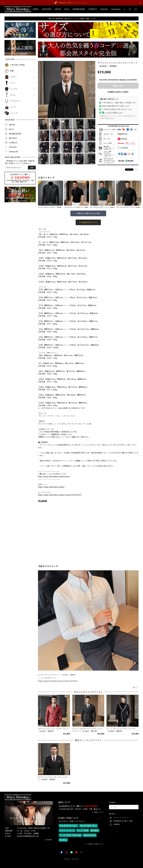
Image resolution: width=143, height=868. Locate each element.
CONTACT (93, 9)
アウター (14, 77)
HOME (36, 9)
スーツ (13, 83)
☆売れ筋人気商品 (17, 65)
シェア (136, 169)
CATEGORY (47, 9)
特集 (12, 71)
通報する (135, 688)
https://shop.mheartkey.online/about (54, 477)
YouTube (104, 9)
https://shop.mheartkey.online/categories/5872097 (60, 495)
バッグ (13, 107)
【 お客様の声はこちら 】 (88, 222)
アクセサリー (16, 101)
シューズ (14, 113)
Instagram (116, 9)
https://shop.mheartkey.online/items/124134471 (58, 681)
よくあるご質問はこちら (112, 113)
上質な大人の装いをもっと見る (88, 213)
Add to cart (118, 86)
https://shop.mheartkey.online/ (51, 487)
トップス (14, 89)
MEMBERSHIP (79, 9)
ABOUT (58, 9)
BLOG (67, 9)
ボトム (13, 95)
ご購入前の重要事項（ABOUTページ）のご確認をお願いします (71, 18)
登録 (32, 168)
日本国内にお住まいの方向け (118, 92)
